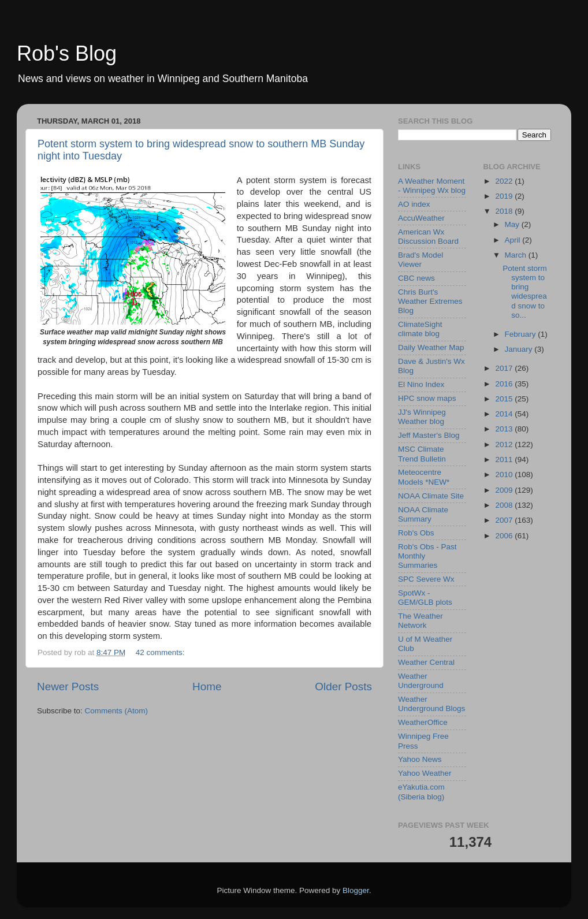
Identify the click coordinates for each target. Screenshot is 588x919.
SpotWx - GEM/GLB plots (425, 598)
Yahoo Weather (425, 773)
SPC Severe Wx (426, 579)
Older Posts (343, 687)
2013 (505, 429)
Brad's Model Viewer (420, 260)
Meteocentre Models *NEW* (424, 477)
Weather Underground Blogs (431, 704)
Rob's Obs (416, 533)
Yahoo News (420, 759)
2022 (505, 181)
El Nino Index (421, 384)
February (522, 334)
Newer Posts (68, 687)
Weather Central (426, 662)
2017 (505, 368)
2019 (505, 196)
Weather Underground (421, 681)
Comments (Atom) (117, 711)
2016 (505, 384)
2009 (505, 490)
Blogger (356, 890)
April (514, 240)
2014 (505, 414)
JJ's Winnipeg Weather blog (422, 417)
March (517, 255)
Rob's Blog (67, 53)
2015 (505, 399)
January (520, 349)
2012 (505, 444)
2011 (505, 459)
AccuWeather (421, 218)
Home (207, 687)
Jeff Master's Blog (429, 435)
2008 (505, 505)
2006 (505, 536)
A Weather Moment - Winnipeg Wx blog (432, 186)
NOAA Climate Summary (423, 514)
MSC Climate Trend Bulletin (422, 454)
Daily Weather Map (431, 347)
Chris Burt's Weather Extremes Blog (430, 301)
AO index (414, 204)
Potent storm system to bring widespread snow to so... (525, 292)
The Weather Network (420, 621)
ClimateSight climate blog (420, 329)
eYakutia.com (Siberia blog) (421, 792)
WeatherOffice (423, 722)
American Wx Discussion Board (428, 237)
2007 (505, 520)
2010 (505, 475)
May (513, 224)
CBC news (416, 278)
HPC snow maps (427, 398)
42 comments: (161, 652)
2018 (505, 211)
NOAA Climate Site (431, 496)
